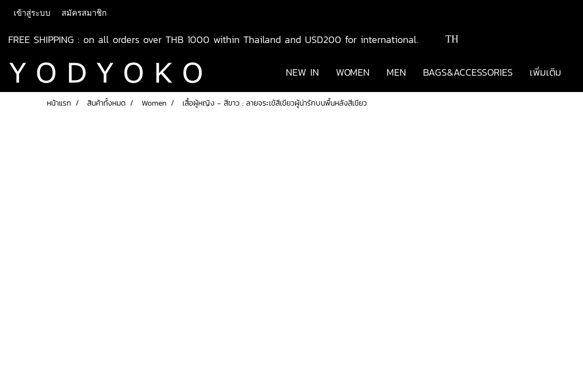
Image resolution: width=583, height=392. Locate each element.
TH (444, 39)
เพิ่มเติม (545, 72)
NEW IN (302, 72)
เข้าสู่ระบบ (32, 13)
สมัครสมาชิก (84, 13)
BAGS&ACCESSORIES (468, 72)
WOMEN (353, 72)
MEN (396, 72)
